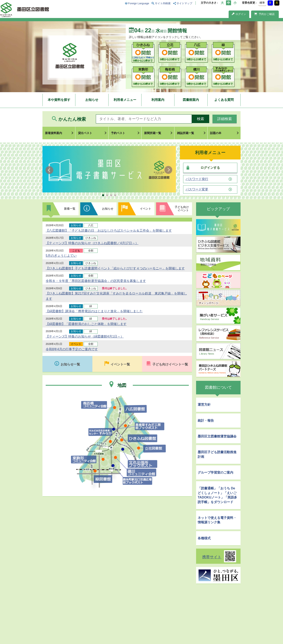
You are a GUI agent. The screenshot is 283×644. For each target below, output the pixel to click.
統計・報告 (206, 421)
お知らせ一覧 (70, 364)
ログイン (239, 14)
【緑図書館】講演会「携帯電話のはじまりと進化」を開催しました (94, 311)
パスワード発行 (197, 179)
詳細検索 (225, 119)
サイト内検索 (163, 3)
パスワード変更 (197, 189)
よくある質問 (224, 100)
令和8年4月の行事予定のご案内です (72, 349)
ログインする (210, 168)
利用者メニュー (125, 100)
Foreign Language (139, 3)
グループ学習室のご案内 (215, 472)
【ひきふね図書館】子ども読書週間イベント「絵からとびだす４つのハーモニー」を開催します (115, 268)
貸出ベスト (85, 133)
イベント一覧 (120, 364)
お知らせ (92, 100)
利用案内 (158, 100)
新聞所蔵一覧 (153, 133)
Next (168, 170)
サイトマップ (184, 3)
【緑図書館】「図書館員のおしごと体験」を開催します (86, 324)
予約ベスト (118, 133)
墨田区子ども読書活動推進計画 (217, 454)
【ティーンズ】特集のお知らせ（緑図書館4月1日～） (85, 336)
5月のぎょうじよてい (61, 256)
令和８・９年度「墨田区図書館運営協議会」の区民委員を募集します (96, 281)
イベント (146, 209)
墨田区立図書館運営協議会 (217, 436)
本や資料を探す (59, 100)
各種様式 (204, 538)
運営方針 (204, 405)
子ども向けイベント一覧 (170, 364)
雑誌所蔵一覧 (186, 133)
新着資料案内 (54, 133)
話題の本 (216, 133)
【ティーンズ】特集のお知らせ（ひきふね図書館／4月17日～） (92, 243)
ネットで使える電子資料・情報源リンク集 (217, 520)
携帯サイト (212, 557)
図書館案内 (191, 100)
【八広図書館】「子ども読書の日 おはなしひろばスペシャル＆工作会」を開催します (109, 231)
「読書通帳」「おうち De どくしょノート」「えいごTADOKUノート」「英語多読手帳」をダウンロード (217, 495)
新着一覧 (70, 209)
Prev (50, 170)
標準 (262, 3)
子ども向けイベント (182, 209)
